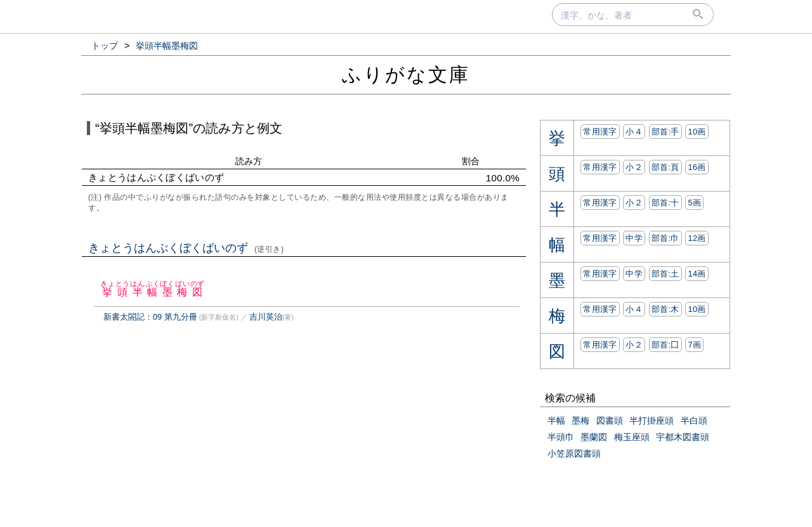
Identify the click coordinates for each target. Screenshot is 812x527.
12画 (697, 238)
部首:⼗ (665, 203)
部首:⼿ (665, 132)
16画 (697, 167)
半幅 (556, 420)
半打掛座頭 (652, 420)
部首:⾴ (665, 167)
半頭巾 (561, 437)
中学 (634, 238)
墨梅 (580, 420)
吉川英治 (266, 317)
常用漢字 (600, 132)
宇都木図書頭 (683, 437)
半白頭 (694, 420)
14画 (697, 274)
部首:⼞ (665, 345)
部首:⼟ (665, 274)
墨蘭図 (594, 437)
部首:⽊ (665, 309)
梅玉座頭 (632, 437)
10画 (697, 132)
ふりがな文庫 (406, 75)
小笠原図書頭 (574, 453)
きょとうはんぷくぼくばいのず (186, 248)
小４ (634, 132)
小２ (634, 167)
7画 (694, 345)
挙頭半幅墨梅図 (153, 292)
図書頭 (610, 420)
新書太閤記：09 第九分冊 (150, 317)
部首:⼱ (665, 238)
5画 (694, 203)
